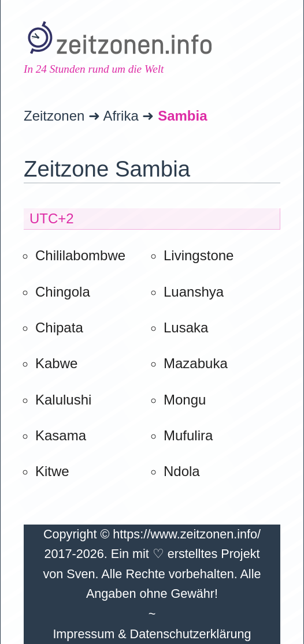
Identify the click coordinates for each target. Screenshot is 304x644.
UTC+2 (52, 218)
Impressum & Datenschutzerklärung (152, 634)
